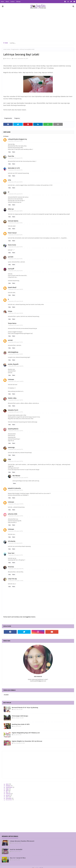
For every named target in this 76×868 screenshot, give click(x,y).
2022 (7, 797)
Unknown (11, 379)
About (7, 2)
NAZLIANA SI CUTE (14, 168)
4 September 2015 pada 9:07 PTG (15, 461)
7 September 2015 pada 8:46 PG (15, 543)
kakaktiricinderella (14, 488)
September (9, 787)
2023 (7, 784)
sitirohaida (12, 541)
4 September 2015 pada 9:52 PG (15, 259)
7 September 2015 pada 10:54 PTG (16, 569)
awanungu (11, 447)
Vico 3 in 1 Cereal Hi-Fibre (18, 858)
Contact (12, 2)
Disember (9, 798)
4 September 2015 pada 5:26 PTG (15, 431)
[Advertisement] (38, 25)
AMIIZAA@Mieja (13, 352)
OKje (9, 459)
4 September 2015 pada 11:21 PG (15, 325)
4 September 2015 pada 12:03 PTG (16, 366)
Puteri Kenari (12, 233)
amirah (10, 340)
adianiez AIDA (13, 514)
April (7, 791)
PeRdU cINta (12, 398)
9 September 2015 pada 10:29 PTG (20, 478)
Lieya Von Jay (12, 579)
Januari (8, 795)
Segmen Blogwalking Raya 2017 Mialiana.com (26, 733)
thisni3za (11, 567)
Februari (8, 794)
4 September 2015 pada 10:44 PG (15, 301)
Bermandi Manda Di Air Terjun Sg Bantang (25, 708)
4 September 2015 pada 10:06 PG (15, 289)
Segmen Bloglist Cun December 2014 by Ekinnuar (27, 741)
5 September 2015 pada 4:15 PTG (15, 516)
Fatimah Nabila (13, 221)
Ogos (7, 789)
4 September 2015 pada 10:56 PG (15, 313)
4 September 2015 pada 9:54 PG (15, 271)
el (9, 192)
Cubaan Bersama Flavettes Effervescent (22, 841)
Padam (14, 152)
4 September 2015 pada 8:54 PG (15, 194)
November (9, 800)
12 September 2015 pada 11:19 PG (16, 581)
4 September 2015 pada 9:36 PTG (15, 490)
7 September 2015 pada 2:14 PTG (15, 555)
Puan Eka (11, 156)
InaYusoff (11, 269)
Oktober (8, 786)
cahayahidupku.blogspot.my (17, 139)
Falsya (10, 311)
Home (2, 2)
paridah (11, 257)
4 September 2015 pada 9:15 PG (15, 223)
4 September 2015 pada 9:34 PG (15, 235)
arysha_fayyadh (13, 364)
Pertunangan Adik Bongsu (20, 716)
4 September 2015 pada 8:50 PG (15, 182)
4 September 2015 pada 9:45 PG (15, 247)
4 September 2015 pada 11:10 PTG (16, 504)
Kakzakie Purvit (13, 410)
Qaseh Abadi (12, 287)
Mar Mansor (8, 59)
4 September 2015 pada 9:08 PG (15, 211)
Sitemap (18, 2)
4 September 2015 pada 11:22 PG (15, 354)
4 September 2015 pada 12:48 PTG (16, 381)
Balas (10, 152)
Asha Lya (11, 209)
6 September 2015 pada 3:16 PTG (15, 531)
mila (9, 180)
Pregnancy (17, 118)
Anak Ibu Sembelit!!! (16, 850)
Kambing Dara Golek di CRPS (21, 724)
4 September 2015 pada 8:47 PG (15, 158)
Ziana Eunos (12, 245)
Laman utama (7, 49)
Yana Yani (11, 553)
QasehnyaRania (13, 429)
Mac (7, 792)
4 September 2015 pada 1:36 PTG (15, 400)
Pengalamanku (15, 49)
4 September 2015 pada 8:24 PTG (15, 449)
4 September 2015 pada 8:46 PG (15, 141)
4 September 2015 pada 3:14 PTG (15, 412)
